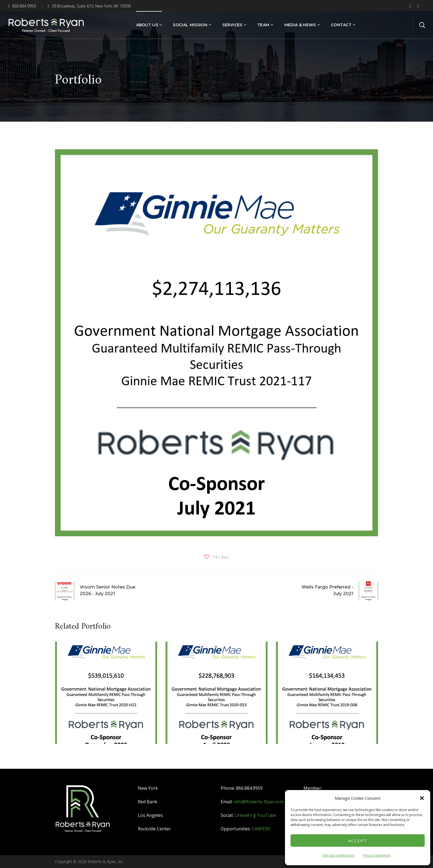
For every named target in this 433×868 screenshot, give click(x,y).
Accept (358, 841)
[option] (106, 697)
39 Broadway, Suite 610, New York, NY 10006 (89, 6)
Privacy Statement (377, 855)
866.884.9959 (22, 6)
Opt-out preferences (338, 855)
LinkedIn (243, 815)
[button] (422, 798)
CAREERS (261, 829)
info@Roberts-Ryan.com (259, 802)
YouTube (267, 815)
